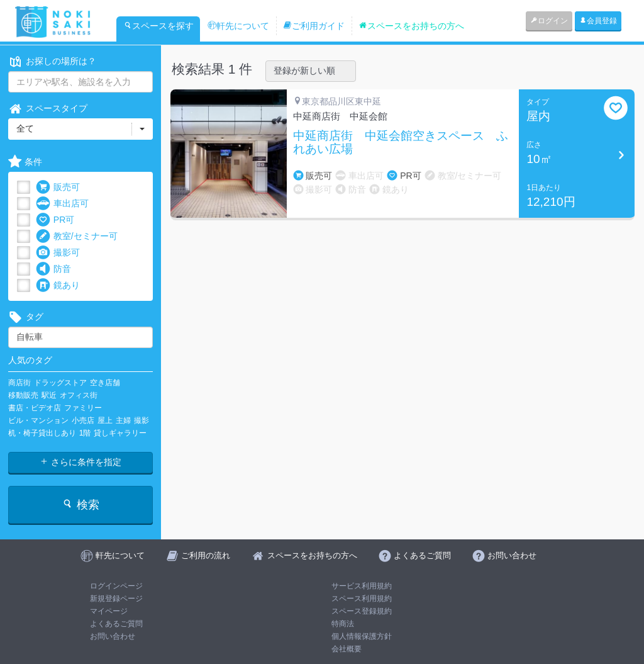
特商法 (343, 624)
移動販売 (23, 395)
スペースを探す (158, 26)
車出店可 (62, 204)
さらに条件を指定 (80, 462)
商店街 (19, 383)
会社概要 (347, 649)
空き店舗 (105, 383)
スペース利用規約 (362, 599)
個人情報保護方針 (362, 636)
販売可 (58, 187)
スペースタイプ (48, 109)
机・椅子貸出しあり (42, 433)
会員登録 (598, 21)
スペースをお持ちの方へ (411, 26)
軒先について (238, 26)
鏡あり (58, 285)
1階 (85, 433)
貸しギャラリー (120, 433)
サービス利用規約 (362, 586)
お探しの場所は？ (52, 61)
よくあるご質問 (116, 624)
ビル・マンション (38, 420)
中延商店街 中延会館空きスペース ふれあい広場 (401, 143)
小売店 (83, 420)
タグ (26, 317)
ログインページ (116, 586)
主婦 (123, 420)
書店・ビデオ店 (35, 408)
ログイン (549, 21)
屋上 (105, 420)
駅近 (49, 395)
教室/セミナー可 (77, 236)
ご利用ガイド (314, 26)
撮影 (142, 420)
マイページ (109, 611)
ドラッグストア (60, 383)
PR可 (55, 220)
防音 (53, 269)
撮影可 (58, 253)
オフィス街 (79, 395)
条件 (25, 162)
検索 (80, 504)
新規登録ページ (116, 599)
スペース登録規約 (362, 611)
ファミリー (83, 408)
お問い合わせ (113, 636)
